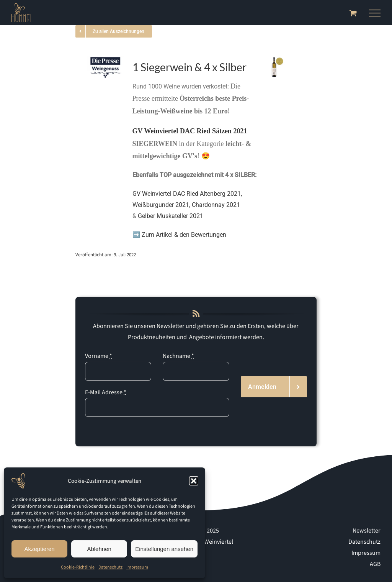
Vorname (99, 356)
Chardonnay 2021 (216, 205)
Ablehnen (99, 549)
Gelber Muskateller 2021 (171, 216)
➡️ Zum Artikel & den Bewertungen (180, 235)
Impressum (137, 567)
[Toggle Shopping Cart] (353, 13)
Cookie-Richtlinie (78, 567)
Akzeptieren (39, 549)
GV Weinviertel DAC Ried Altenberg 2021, (187, 194)
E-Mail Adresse (106, 392)
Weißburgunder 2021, (162, 205)
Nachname (178, 356)
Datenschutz (110, 567)
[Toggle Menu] (375, 13)
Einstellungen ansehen (164, 549)
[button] (194, 481)
